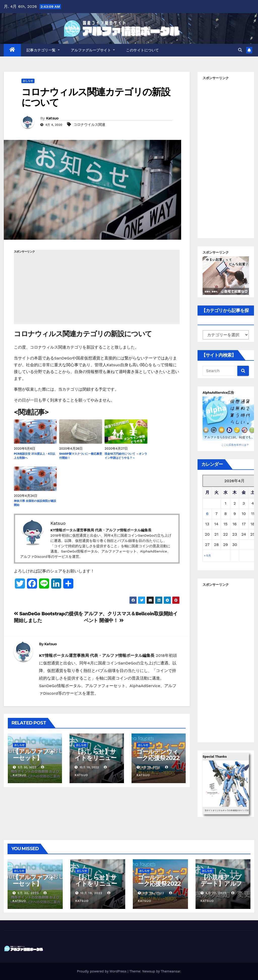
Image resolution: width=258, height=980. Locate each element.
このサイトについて (142, 50)
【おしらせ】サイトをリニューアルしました (95, 758)
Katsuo (52, 118)
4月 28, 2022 (154, 893)
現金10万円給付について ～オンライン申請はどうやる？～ (126, 456)
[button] (240, 50)
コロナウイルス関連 (89, 125)
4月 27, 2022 (216, 893)
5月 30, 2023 (28, 893)
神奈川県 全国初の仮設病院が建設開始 (35, 503)
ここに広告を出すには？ (235, 445)
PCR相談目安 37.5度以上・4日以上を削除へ (35, 456)
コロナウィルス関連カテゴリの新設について (96, 97)
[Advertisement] (97, 289)
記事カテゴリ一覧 (43, 50)
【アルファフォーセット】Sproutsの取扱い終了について (34, 761)
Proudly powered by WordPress (102, 971)
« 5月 (207, 556)
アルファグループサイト (93, 50)
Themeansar (170, 971)
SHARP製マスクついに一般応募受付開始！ (81, 456)
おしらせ (28, 81)
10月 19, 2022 (91, 893)
